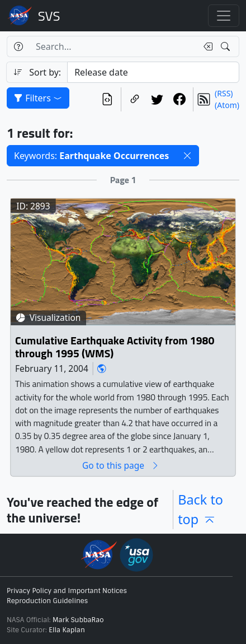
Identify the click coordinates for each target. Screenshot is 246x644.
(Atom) (227, 105)
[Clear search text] (206, 46)
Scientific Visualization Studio (49, 16)
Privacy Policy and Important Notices (67, 591)
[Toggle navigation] (224, 16)
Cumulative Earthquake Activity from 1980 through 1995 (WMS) (115, 347)
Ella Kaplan (67, 630)
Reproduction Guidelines (47, 601)
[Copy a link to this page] (135, 99)
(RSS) (224, 93)
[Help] (18, 46)
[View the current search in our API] (107, 99)
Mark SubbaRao (78, 620)
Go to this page (121, 465)
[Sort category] (153, 72)
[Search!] (227, 46)
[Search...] (113, 46)
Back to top (200, 509)
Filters (38, 98)
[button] (187, 156)
